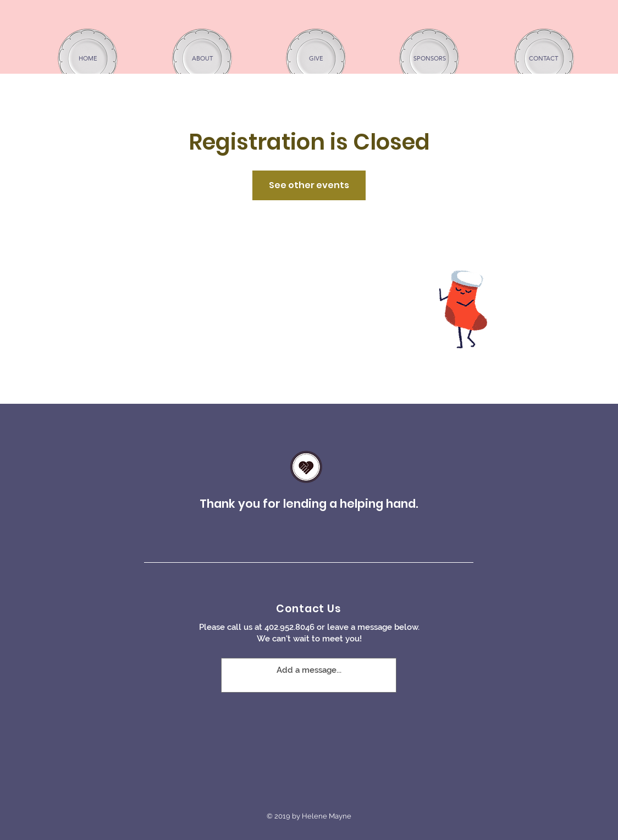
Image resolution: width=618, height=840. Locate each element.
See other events (309, 185)
